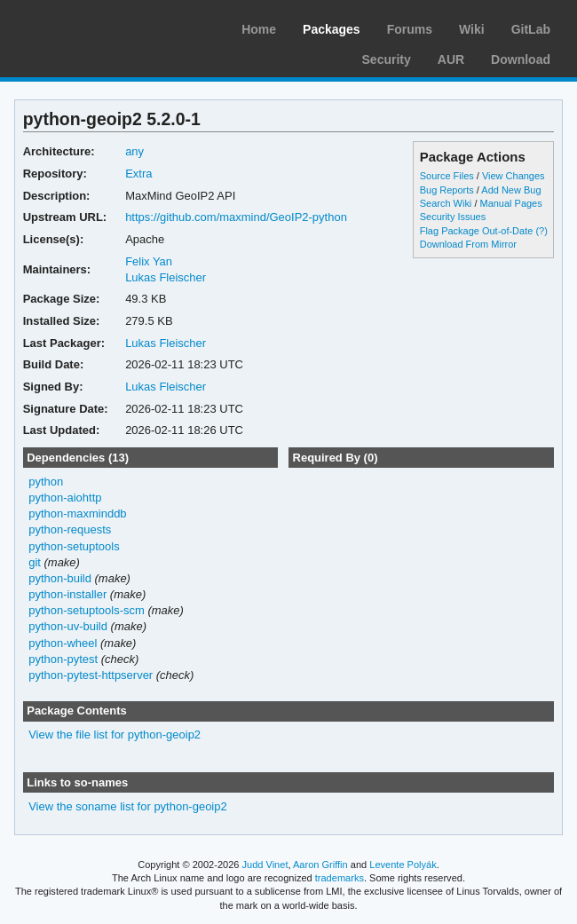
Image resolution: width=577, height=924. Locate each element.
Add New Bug (511, 190)
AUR (451, 59)
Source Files (447, 176)
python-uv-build (68, 626)
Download (521, 59)
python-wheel (63, 643)
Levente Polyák (403, 865)
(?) (541, 231)
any (134, 151)
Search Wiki (446, 203)
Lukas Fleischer (166, 277)
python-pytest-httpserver (91, 675)
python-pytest (63, 659)
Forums (410, 29)
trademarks (340, 878)
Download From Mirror (468, 244)
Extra (138, 174)
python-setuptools (74, 546)
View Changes (514, 176)
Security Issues (453, 217)
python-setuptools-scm (87, 610)
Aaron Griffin (320, 865)
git (35, 562)
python (46, 482)
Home (259, 29)
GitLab (531, 29)
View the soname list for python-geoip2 (128, 806)
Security (387, 59)
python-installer (67, 594)
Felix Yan (149, 261)
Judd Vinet (265, 865)
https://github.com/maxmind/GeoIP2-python (236, 217)
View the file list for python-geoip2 (115, 734)
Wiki (472, 29)
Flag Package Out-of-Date (477, 231)
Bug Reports (447, 190)
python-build (60, 578)
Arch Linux (98, 27)
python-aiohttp (65, 498)
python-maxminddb (77, 513)
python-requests (70, 529)
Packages (332, 29)
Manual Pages (510, 203)
